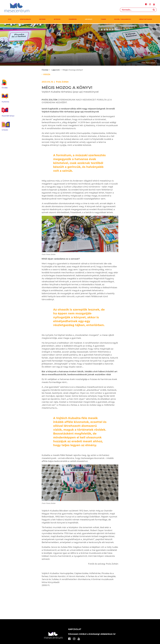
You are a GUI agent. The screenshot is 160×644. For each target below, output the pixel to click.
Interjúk (57, 19)
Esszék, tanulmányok (123, 19)
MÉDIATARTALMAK (146, 19)
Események (73, 19)
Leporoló (89, 19)
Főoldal (45, 70)
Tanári (103, 19)
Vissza (46, 74)
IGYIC (10, 19)
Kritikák (42, 19)
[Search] (136, 10)
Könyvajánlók (25, 19)
